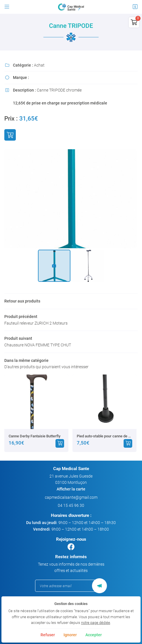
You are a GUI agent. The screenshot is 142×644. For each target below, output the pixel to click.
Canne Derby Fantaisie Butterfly (34, 436)
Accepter (94, 635)
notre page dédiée (96, 623)
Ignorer (70, 635)
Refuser (48, 635)
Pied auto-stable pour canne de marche (104, 436)
